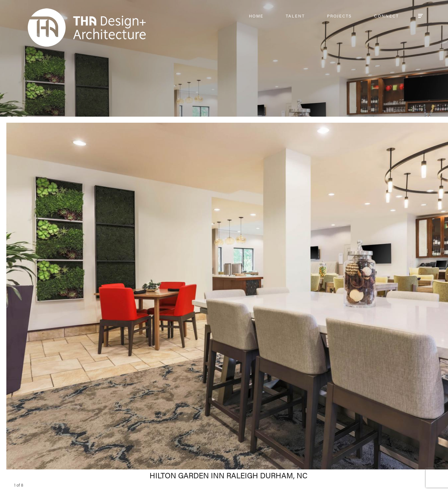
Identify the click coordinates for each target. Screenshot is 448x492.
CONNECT (386, 16)
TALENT (295, 16)
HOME (256, 16)
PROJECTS (340, 16)
